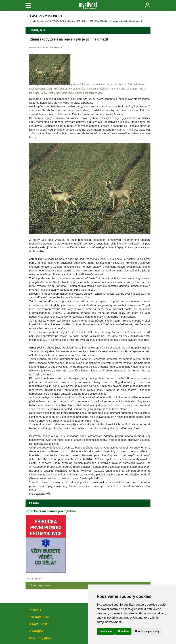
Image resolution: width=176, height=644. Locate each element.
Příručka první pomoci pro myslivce (51, 511)
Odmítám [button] (123, 631)
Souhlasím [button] (106, 631)
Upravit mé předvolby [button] (147, 631)
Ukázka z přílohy (34, 579)
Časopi (41, 21)
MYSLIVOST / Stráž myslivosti (60, 21)
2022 (78, 21)
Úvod (32, 21)
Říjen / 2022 (88, 21)
